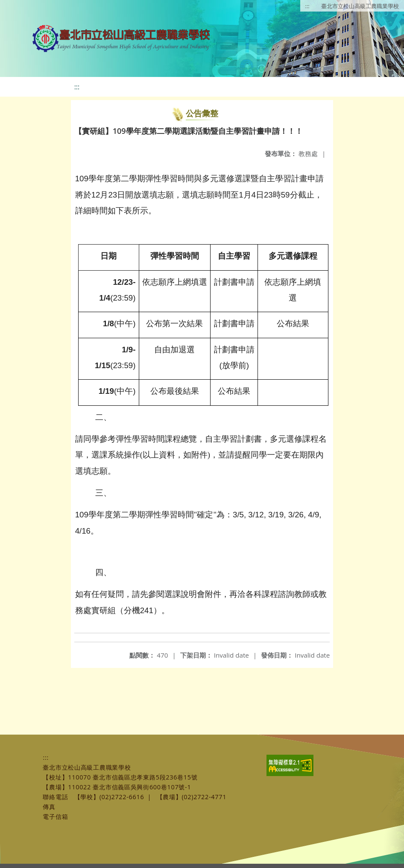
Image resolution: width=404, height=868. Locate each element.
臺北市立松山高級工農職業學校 (360, 6)
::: (307, 6)
